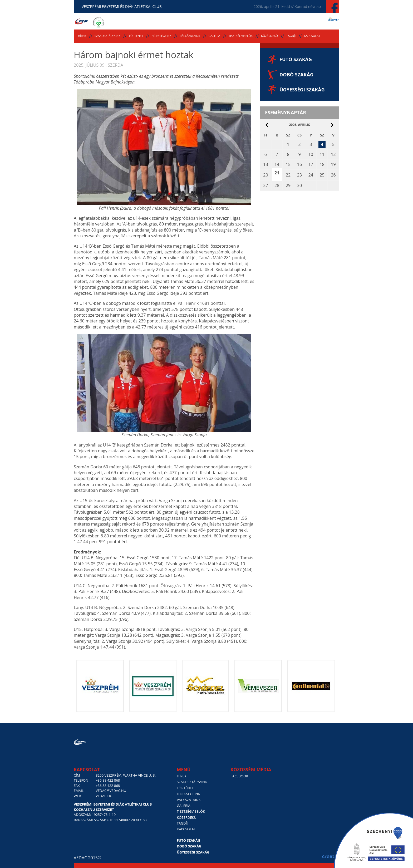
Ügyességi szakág (302, 90)
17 (311, 164)
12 (333, 154)
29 (288, 185)
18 (322, 164)
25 (322, 175)
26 (333, 175)
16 (299, 164)
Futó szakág (296, 59)
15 (288, 164)
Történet (136, 36)
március (267, 125)
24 (311, 175)
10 (311, 154)
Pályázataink (190, 36)
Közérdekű (269, 36)
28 (277, 185)
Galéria (214, 36)
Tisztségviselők (241, 36)
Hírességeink (161, 36)
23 (299, 175)
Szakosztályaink (107, 36)
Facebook (239, 776)
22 (288, 175)
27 (265, 185)
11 (322, 154)
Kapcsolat (312, 36)
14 (277, 164)
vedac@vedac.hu (111, 791)
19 (333, 164)
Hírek (82, 36)
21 (277, 173)
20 (265, 175)
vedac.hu (104, 796)
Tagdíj (291, 36)
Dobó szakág (296, 75)
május (332, 125)
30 (299, 185)
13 (265, 164)
